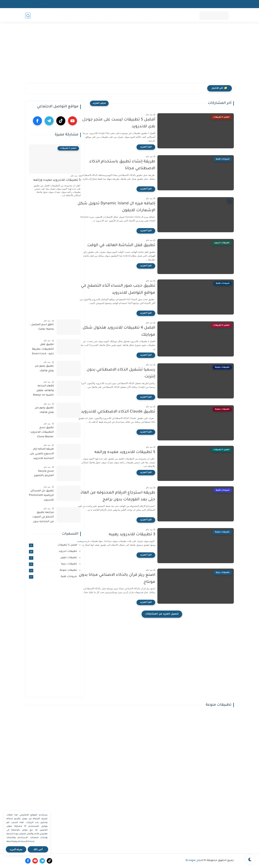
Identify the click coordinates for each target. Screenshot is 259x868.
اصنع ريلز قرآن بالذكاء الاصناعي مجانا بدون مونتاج (130, 579)
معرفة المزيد (16, 849)
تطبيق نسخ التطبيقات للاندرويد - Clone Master (41, 432)
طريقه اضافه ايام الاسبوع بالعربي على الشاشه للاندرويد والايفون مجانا (42, 454)
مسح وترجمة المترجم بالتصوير (44, 474)
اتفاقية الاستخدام (198, 4)
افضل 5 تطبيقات (88, 15)
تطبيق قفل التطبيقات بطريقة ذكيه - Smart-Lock (43, 349)
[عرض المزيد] (99, 103)
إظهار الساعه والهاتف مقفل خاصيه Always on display (43, 391)
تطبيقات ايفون (155, 15)
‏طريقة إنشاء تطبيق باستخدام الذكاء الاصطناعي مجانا (135, 165)
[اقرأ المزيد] (159, 147)
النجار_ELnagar (195, 861)
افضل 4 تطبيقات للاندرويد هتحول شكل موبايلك (132, 331)
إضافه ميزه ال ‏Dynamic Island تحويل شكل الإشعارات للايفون (129, 207)
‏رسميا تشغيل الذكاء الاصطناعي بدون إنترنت (134, 373)
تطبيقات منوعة (112, 15)
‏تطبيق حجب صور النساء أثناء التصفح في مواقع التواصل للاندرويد (131, 290)
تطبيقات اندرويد (178, 15)
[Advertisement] (129, 55)
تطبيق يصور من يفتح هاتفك (44, 369)
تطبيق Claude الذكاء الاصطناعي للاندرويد (131, 412)
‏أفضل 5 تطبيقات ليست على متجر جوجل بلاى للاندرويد (132, 123)
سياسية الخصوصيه (222, 4)
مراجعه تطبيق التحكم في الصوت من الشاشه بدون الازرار (43, 518)
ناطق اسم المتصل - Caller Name (42, 327)
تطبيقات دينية (134, 15)
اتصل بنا (167, 4)
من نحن (180, 4)
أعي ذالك (38, 849)
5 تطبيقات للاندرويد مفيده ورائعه (138, 452)
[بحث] (28, 16)
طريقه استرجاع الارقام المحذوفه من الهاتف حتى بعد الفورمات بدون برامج (129, 496)
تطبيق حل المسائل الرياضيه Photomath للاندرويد (41, 496)
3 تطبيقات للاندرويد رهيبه (145, 535)
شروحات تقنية (65, 15)
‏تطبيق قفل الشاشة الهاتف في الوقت (134, 246)
